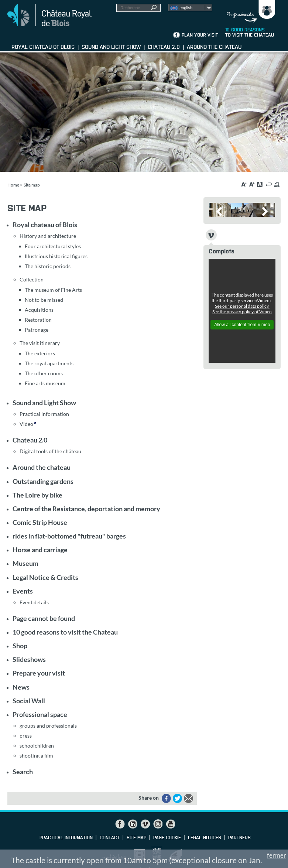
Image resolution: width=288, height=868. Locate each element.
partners (239, 838)
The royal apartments (49, 363)
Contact (110, 838)
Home (13, 185)
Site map (136, 838)
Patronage (37, 330)
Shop (20, 646)
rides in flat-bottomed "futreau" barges (69, 536)
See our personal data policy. (242, 306)
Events (23, 591)
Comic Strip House (40, 522)
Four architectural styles (53, 246)
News (21, 687)
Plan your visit (200, 35)
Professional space (40, 714)
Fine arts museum (45, 383)
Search (23, 772)
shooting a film (36, 756)
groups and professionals (48, 726)
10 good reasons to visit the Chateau (65, 632)
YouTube (170, 824)
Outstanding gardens (43, 481)
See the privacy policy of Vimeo (242, 312)
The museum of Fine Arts (53, 290)
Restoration (38, 320)
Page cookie (167, 838)
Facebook (120, 824)
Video (26, 424)
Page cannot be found (44, 618)
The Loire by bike (37, 495)
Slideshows (29, 659)
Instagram (158, 824)
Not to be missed (44, 300)
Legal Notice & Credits (45, 577)
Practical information (44, 414)
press (26, 736)
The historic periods (48, 266)
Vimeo (145, 824)
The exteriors (40, 353)
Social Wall (29, 701)
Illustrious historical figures (56, 256)
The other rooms (44, 373)
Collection (32, 279)
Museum (25, 563)
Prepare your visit (39, 673)
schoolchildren (37, 746)
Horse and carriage (40, 550)
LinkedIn (133, 824)
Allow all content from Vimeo (242, 325)
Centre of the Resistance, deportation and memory (86, 509)
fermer (277, 855)
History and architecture (48, 236)
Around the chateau (42, 467)
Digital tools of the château (50, 451)
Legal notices (205, 838)
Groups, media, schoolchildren (249, 11)
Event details (34, 602)
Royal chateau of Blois (45, 225)
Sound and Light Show (44, 403)
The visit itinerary (40, 343)
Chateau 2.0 (30, 440)
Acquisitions (39, 310)
